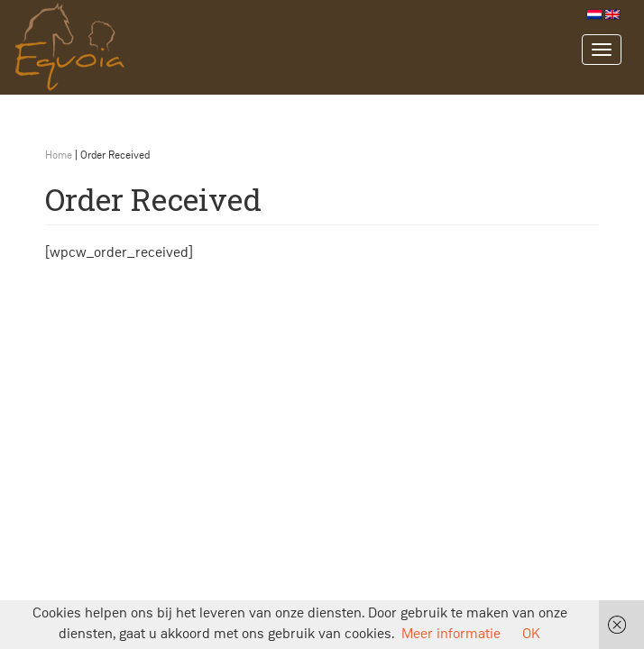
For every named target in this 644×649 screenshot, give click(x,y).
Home (59, 156)
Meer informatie (451, 635)
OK (531, 635)
